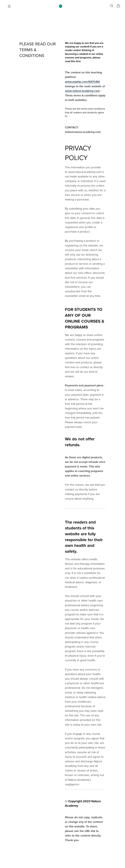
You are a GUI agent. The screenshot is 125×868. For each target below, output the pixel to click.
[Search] (112, 6)
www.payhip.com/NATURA (82, 82)
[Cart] (120, 6)
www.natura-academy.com (82, 91)
